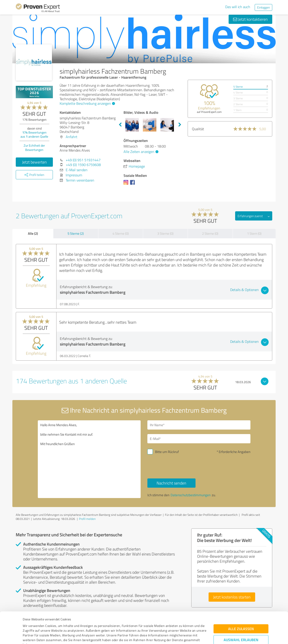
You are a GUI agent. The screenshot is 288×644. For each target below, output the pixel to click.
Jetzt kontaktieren (250, 19)
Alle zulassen (241, 597)
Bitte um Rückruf (167, 452)
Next (180, 125)
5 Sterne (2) (76, 233)
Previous (120, 125)
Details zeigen (176, 636)
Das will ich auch (238, 7)
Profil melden (87, 519)
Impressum (31, 623)
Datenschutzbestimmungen (61, 623)
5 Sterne (238, 87)
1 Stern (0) (254, 233)
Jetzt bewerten (34, 162)
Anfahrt (72, 137)
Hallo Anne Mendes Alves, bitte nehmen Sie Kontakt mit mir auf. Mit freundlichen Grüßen (89, 459)
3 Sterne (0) (165, 233)
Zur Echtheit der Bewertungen (34, 148)
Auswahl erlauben (241, 609)
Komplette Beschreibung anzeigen (87, 103)
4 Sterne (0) (121, 233)
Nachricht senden (171, 483)
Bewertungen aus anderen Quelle (34, 134)
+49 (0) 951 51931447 (83, 160)
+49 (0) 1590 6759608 (83, 165)
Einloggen (263, 7)
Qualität (198, 129)
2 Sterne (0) (210, 233)
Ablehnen (241, 622)
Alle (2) (33, 233)
